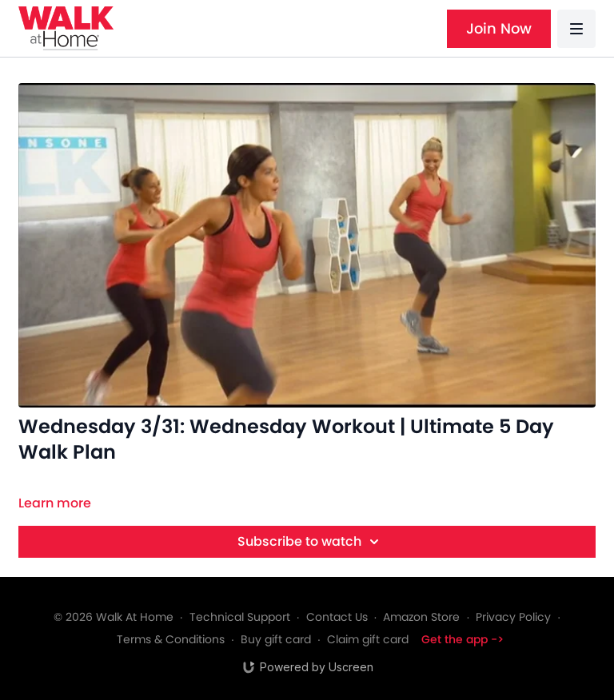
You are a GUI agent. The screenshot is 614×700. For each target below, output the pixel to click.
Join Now (499, 28)
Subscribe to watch (311, 542)
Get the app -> (462, 639)
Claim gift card (368, 639)
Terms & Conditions (171, 639)
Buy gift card (276, 639)
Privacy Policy (513, 617)
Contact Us (337, 617)
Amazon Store (421, 617)
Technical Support (240, 617)
